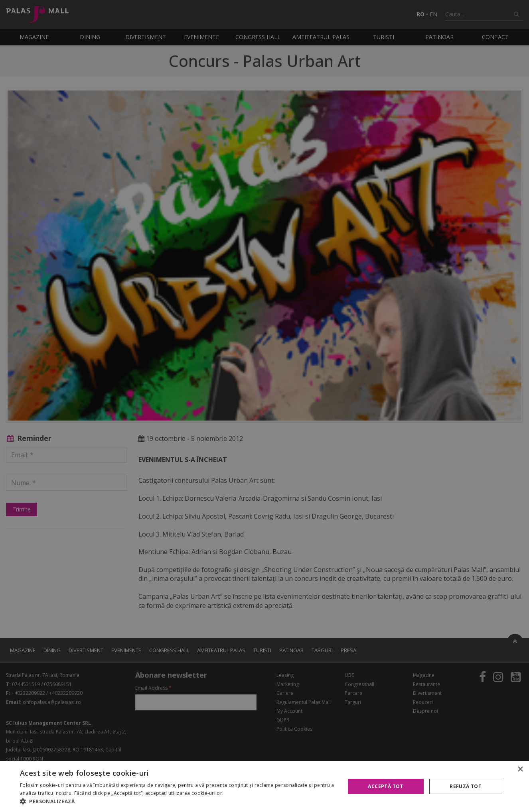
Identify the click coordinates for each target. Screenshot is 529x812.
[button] (178, 802)
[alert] (264, 406)
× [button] (520, 770)
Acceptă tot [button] (385, 786)
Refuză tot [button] (466, 786)
